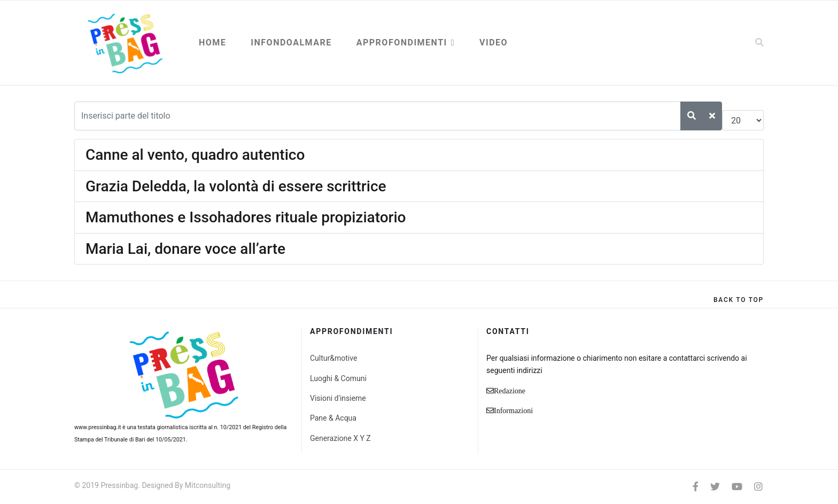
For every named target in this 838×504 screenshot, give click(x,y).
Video (494, 42)
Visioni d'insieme (338, 398)
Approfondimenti (402, 42)
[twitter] (715, 487)
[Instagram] (758, 487)
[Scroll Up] (739, 300)
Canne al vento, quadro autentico (195, 155)
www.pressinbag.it (98, 427)
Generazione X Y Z (340, 438)
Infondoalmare (291, 42)
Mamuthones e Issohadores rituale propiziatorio (246, 217)
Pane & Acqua (333, 418)
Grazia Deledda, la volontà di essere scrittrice (236, 186)
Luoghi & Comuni (338, 378)
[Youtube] (737, 487)
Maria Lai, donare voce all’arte (185, 249)
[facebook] (696, 487)
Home (212, 42)
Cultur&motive (333, 358)
